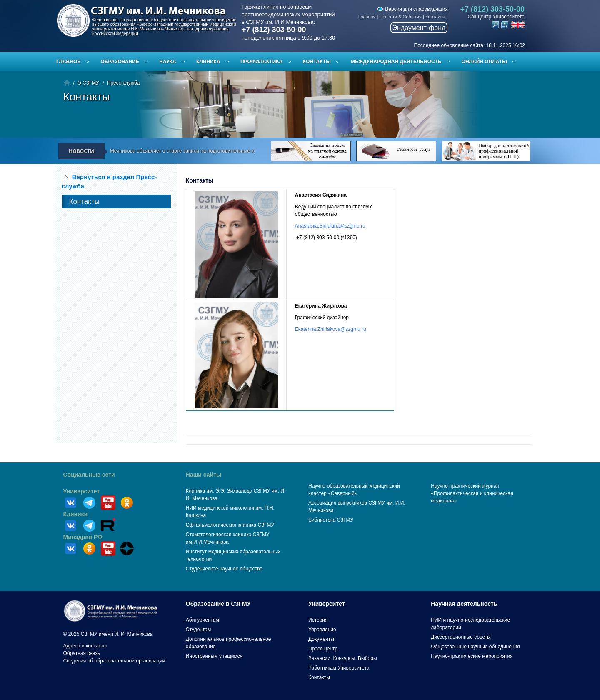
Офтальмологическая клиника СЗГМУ (230, 525)
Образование (120, 62)
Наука (167, 62)
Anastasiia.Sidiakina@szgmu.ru (330, 226)
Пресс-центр (323, 649)
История (318, 620)
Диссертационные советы (461, 637)
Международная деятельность (396, 62)
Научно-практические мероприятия (472, 656)
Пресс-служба (124, 83)
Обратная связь (82, 653)
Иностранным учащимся (214, 656)
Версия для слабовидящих (412, 9)
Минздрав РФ (83, 537)
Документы (321, 639)
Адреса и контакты (85, 646)
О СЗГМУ (88, 83)
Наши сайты (204, 475)
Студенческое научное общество (224, 569)
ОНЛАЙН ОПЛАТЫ (484, 62)
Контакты (435, 17)
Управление (322, 630)
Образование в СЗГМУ (218, 604)
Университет (82, 491)
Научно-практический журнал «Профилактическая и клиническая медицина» (472, 493)
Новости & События (401, 17)
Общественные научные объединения (475, 647)
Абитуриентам (202, 620)
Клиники (76, 514)
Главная (367, 17)
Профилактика (261, 62)
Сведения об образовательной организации (114, 661)
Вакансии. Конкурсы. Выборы (343, 658)
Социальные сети (89, 475)
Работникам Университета (339, 668)
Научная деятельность (464, 604)
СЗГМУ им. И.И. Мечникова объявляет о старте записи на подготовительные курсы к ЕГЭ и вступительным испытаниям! (217, 151)
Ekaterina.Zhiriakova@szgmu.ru (331, 329)
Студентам (199, 630)
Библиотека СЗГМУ (331, 520)
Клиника (208, 62)
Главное (68, 62)
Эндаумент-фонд (419, 28)
